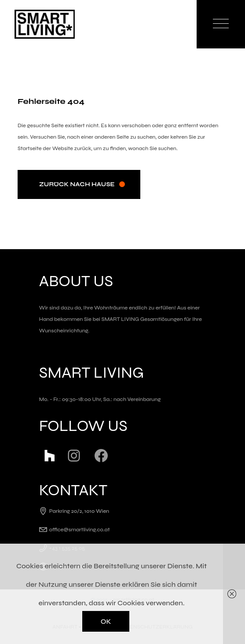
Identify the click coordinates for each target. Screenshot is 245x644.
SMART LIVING (121, 319)
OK (106, 621)
